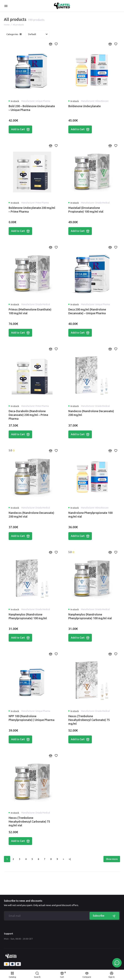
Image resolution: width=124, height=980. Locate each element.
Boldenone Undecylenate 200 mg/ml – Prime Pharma (32, 210)
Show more (112, 859)
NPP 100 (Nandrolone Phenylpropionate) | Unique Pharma (32, 718)
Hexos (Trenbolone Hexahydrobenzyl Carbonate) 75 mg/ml (89, 720)
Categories (14, 34)
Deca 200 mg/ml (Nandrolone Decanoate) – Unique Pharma (87, 311)
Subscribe (104, 916)
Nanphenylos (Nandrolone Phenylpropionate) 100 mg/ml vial (90, 616)
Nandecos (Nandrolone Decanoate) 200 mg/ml (91, 413)
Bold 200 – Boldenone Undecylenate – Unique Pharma (32, 108)
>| (70, 859)
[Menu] (6, 6)
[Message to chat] (117, 963)
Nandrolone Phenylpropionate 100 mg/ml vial (90, 515)
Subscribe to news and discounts (23, 901)
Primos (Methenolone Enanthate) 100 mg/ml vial (30, 311)
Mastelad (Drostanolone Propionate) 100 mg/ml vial (86, 210)
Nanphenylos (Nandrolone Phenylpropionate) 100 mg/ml (28, 616)
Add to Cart (20, 129)
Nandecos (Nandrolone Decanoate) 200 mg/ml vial (31, 515)
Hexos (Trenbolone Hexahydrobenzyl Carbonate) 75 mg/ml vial (29, 821)
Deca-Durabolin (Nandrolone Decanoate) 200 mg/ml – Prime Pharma (28, 415)
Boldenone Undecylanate (84, 106)
